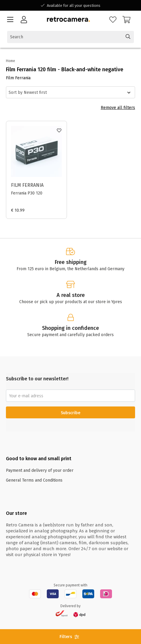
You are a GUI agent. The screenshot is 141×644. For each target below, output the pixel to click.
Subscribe (70, 413)
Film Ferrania (27, 185)
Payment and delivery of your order (40, 470)
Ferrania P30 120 (27, 193)
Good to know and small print (39, 459)
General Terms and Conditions (34, 480)
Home (11, 61)
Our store (16, 513)
